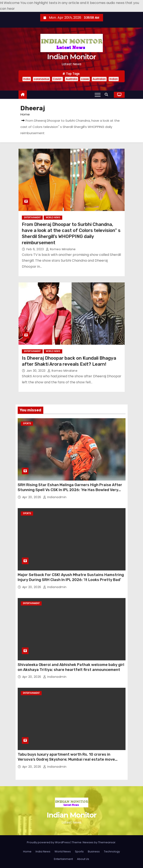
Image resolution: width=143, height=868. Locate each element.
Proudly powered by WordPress (49, 842)
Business (94, 851)
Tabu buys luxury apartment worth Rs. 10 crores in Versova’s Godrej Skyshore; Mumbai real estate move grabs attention (66, 759)
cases (85, 79)
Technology (112, 851)
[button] (107, 95)
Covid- (57, 79)
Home (25, 114)
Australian (99, 79)
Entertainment (32, 218)
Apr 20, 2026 (32, 497)
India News (43, 851)
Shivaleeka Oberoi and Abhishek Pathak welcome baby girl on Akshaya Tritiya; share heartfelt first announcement (71, 667)
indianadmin (55, 497)
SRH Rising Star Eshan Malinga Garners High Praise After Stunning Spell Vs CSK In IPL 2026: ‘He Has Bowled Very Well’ (70, 490)
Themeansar (107, 842)
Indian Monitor (71, 57)
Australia (71, 79)
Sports (27, 424)
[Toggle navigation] (98, 95)
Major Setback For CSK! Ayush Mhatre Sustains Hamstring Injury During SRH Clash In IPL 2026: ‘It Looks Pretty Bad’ (71, 577)
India (27, 79)
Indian (114, 79)
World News (53, 218)
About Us (83, 859)
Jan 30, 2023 (37, 371)
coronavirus (41, 79)
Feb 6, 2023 (36, 249)
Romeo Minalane (61, 249)
